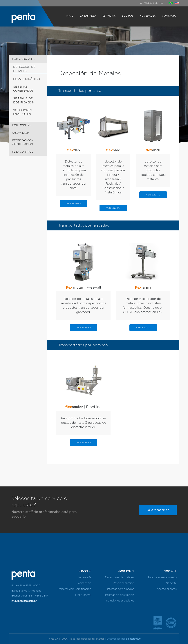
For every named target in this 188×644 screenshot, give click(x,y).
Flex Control (83, 595)
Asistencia (85, 583)
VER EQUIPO (73, 204)
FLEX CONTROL (23, 152)
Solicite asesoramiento (162, 577)
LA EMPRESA (88, 16)
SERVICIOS (109, 16)
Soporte (171, 583)
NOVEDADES (148, 16)
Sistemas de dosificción (119, 595)
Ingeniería (85, 577)
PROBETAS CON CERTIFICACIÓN (23, 142)
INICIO (70, 16)
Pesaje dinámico (123, 583)
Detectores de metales (120, 577)
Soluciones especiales (120, 601)
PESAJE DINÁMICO (27, 79)
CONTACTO (169, 16)
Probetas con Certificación (74, 589)
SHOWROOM (21, 133)
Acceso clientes (167, 589)
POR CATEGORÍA (23, 59)
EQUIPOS (128, 16)
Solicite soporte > (158, 510)
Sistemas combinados (120, 589)
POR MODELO (21, 125)
